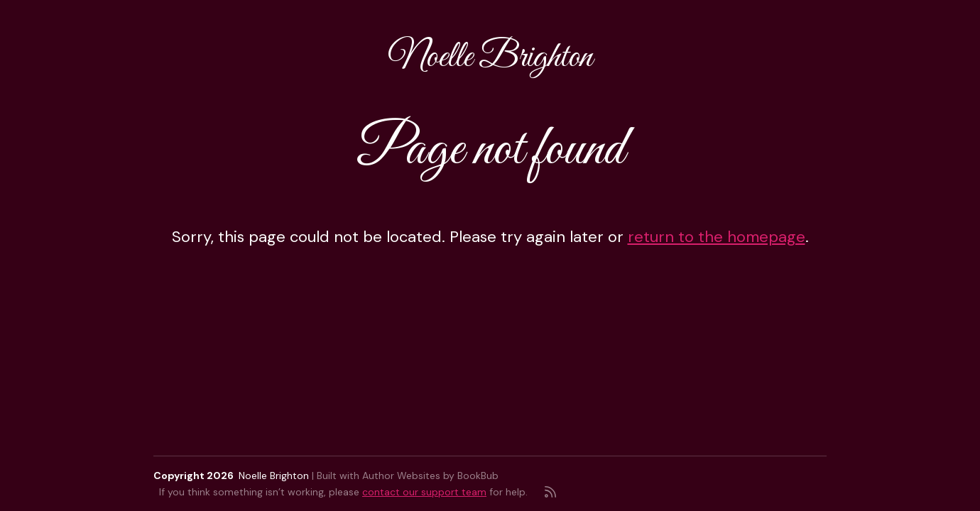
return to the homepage (717, 237)
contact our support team (424, 492)
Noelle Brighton (490, 58)
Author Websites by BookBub (430, 476)
